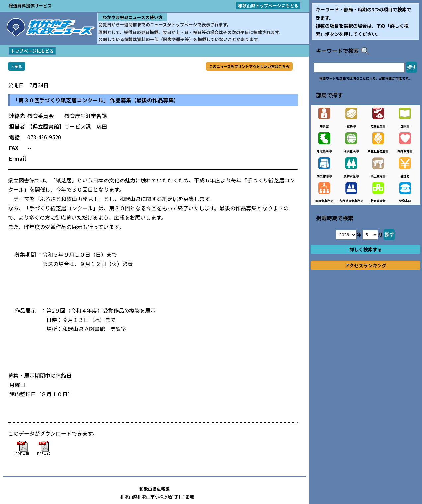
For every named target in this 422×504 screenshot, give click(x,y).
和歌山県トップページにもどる (268, 5)
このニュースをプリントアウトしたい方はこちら (249, 66)
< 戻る (17, 66)
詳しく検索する (366, 249)
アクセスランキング (366, 265)
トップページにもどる (32, 51)
